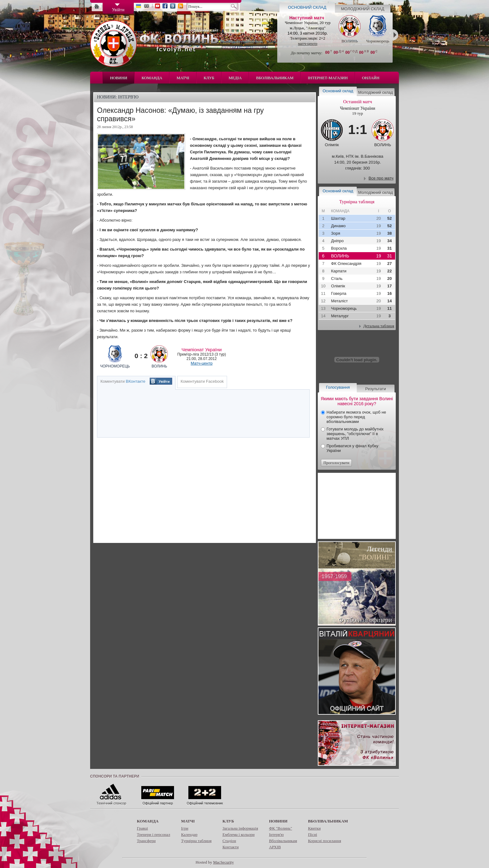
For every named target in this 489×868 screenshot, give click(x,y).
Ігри (185, 828)
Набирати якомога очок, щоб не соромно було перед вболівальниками (356, 417)
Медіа (235, 78)
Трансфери (146, 841)
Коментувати (123, 381)
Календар (189, 834)
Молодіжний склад (363, 9)
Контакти (230, 847)
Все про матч (381, 178)
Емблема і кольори (238, 834)
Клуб (209, 78)
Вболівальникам (275, 78)
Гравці (143, 828)
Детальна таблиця (379, 326)
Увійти (164, 381)
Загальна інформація (240, 828)
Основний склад (307, 7)
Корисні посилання (325, 841)
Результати (375, 389)
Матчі (183, 78)
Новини (119, 78)
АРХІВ (275, 847)
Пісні (313, 834)
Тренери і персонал (154, 834)
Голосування (338, 387)
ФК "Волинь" (281, 828)
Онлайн (371, 78)
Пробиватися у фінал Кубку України (352, 448)
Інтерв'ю (276, 834)
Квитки (315, 828)
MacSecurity (224, 862)
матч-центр (307, 43)
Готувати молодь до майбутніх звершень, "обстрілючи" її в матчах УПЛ (355, 434)
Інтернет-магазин (328, 78)
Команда (152, 78)
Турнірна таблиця (196, 841)
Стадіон (229, 841)
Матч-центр (202, 363)
